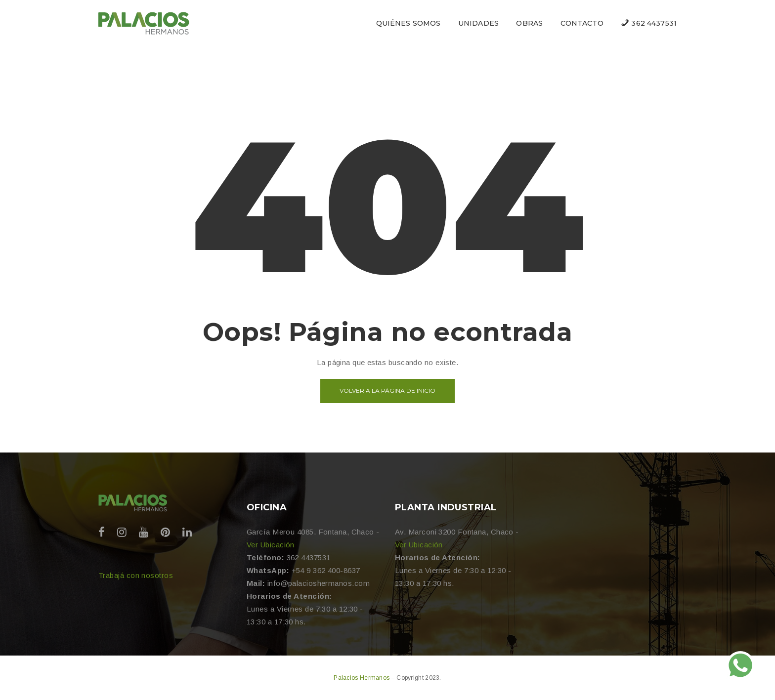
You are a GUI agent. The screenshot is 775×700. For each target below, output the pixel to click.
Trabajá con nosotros (136, 575)
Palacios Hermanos (362, 678)
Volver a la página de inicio (387, 391)
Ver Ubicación (271, 545)
